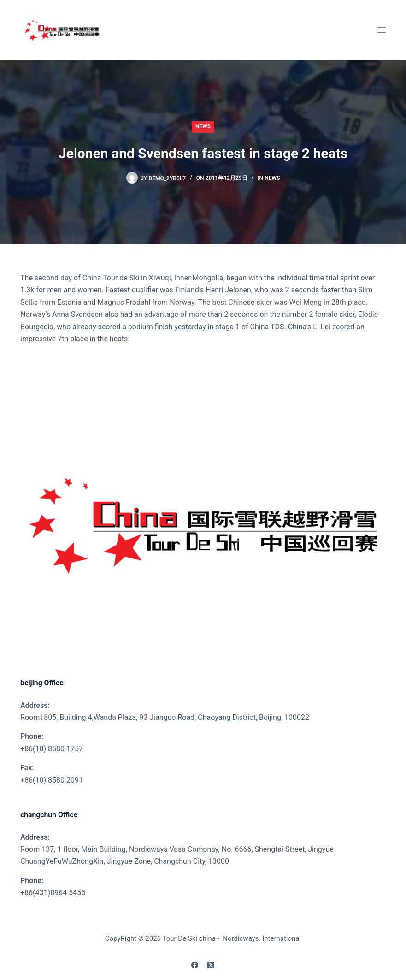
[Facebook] (195, 965)
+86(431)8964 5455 (53, 893)
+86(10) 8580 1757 (52, 749)
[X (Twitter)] (211, 965)
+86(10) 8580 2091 (52, 780)
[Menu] (382, 30)
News (203, 126)
